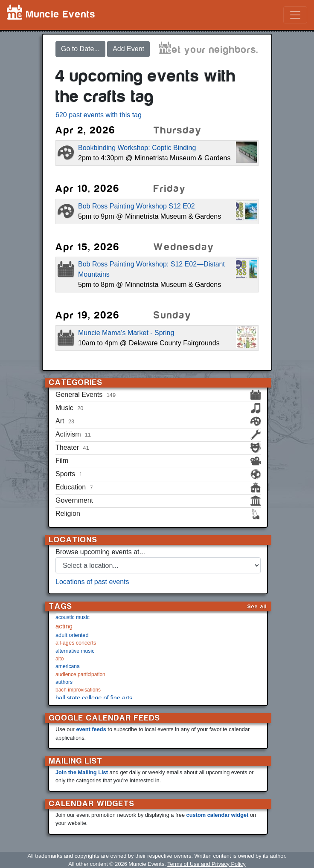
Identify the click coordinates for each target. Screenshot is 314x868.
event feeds (91, 729)
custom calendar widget (218, 815)
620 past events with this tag (99, 115)
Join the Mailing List (82, 772)
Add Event (128, 49)
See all (257, 606)
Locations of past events (92, 582)
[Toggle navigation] (295, 15)
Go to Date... (80, 49)
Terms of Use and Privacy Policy (206, 864)
